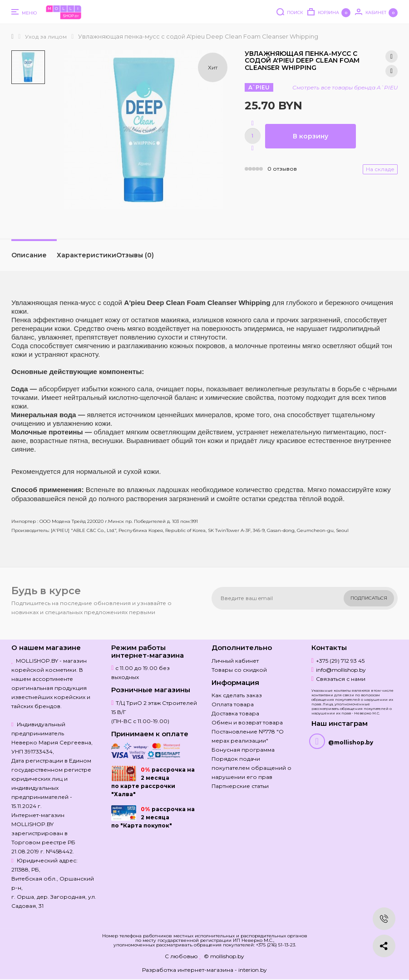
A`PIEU (259, 87)
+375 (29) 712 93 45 (340, 661)
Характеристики (86, 255)
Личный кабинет (235, 661)
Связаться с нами (341, 679)
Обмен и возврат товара (247, 722)
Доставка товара (235, 713)
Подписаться (369, 598)
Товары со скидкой (239, 670)
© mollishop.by (224, 956)
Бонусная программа (243, 750)
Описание (29, 255)
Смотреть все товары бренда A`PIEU (345, 87)
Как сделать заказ (237, 695)
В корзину (310, 136)
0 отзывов (282, 169)
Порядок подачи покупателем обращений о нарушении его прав (251, 768)
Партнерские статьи (240, 786)
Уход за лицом (46, 37)
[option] (28, 67)
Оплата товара (233, 704)
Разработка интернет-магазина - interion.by (204, 970)
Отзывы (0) (135, 255)
